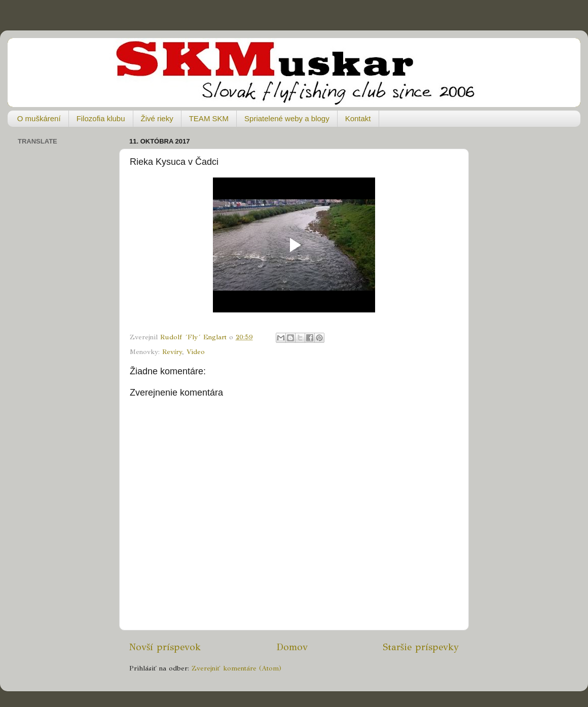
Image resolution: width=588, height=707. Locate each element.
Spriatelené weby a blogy (287, 118)
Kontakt (358, 118)
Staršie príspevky (421, 647)
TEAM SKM (209, 118)
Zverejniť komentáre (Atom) (236, 668)
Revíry (172, 352)
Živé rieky (157, 118)
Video (196, 352)
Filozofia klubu (101, 118)
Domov (292, 647)
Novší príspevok (165, 647)
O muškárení (39, 118)
